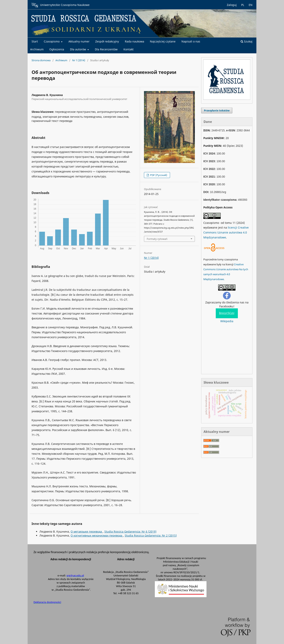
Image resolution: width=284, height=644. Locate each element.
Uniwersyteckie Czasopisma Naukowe (61, 5)
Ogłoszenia (57, 49)
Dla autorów (78, 49)
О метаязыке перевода (87, 531)
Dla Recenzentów (106, 49)
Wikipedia (227, 321)
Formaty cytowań (157, 239)
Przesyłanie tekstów (217, 110)
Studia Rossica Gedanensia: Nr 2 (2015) (151, 535)
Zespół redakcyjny (107, 41)
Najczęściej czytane (163, 41)
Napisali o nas (191, 41)
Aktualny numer (79, 41)
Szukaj (247, 41)
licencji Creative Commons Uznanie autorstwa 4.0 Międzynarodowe (226, 232)
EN (251, 5)
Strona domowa (41, 60)
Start (35, 41)
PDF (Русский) (158, 175)
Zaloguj (232, 5)
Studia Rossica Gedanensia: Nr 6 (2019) (130, 531)
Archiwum (37, 49)
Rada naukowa (135, 41)
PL (243, 5)
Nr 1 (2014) (79, 60)
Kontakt (128, 49)
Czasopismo (52, 41)
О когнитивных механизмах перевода (97, 535)
